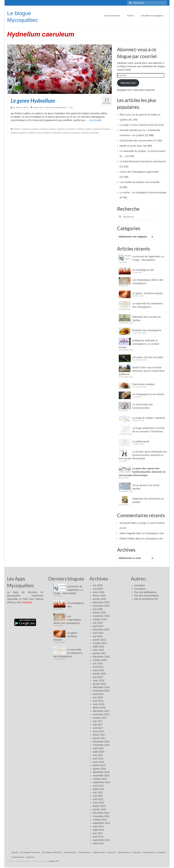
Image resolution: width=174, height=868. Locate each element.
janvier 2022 (99, 640)
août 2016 (98, 748)
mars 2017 (99, 731)
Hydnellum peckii (35, 133)
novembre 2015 (101, 775)
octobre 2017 (100, 718)
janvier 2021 (99, 653)
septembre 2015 (102, 782)
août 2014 (98, 826)
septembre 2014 (102, 823)
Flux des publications (145, 592)
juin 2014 (98, 833)
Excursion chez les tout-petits (148, 357)
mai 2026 (98, 589)
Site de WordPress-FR (146, 599)
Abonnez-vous (128, 83)
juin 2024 (98, 623)
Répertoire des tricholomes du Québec (148, 500)
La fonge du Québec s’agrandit (149, 418)
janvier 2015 (99, 809)
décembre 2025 (101, 602)
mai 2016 (98, 755)
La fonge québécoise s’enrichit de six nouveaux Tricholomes (148, 430)
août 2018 (98, 694)
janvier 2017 (99, 738)
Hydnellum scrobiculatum (52, 133)
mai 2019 (98, 677)
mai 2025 (98, 609)
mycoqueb (125, 523)
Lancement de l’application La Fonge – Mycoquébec (148, 258)
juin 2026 (98, 585)
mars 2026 (99, 592)
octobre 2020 (100, 660)
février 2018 (99, 708)
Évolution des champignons (147, 330)
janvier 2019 (99, 684)
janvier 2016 (99, 769)
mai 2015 (98, 796)
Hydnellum (17, 129)
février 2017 (99, 735)
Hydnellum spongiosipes (72, 133)
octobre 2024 (100, 619)
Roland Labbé (22, 107)
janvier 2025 (99, 613)
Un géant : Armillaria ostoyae (148, 293)
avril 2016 (98, 759)
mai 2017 (98, 725)
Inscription (140, 585)
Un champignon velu (143, 270)
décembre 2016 (101, 742)
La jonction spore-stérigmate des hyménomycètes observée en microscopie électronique (143, 455)
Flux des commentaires (147, 596)
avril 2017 (98, 728)
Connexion (140, 589)
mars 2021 (99, 650)
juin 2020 (98, 663)
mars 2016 (99, 762)
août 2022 (98, 633)
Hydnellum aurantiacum (31, 129)
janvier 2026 (99, 599)
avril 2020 (98, 667)
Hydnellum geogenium (19, 133)
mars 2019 (99, 680)
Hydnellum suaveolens (90, 133)
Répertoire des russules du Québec (147, 319)
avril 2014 (98, 837)
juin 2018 (98, 697)
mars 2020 (99, 670)
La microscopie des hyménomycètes (143, 406)
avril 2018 (98, 701)
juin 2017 (98, 721)
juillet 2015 (99, 789)
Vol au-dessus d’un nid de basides (146, 487)
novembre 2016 (101, 745)
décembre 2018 (101, 687)
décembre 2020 (101, 657)
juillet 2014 (99, 830)
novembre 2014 (101, 816)
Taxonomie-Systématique (56, 107)
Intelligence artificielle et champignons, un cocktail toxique (139, 344)
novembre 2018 (101, 691)
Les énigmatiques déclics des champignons (148, 282)
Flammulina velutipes (144, 384)
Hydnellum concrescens (67, 129)
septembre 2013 (102, 840)
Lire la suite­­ (95, 120)
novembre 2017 (101, 714)
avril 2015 (98, 799)
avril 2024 (98, 626)
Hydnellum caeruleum (49, 129)
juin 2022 (98, 636)
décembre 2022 (101, 630)
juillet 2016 (99, 752)
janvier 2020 (99, 674)
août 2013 (98, 843)
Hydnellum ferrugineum (102, 129)
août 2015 (98, 786)
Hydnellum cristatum (84, 129)
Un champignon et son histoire (148, 394)
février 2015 (99, 806)
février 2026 (99, 596)
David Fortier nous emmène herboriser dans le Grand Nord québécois (142, 371)
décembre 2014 (101, 813)
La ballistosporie (141, 441)
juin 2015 (98, 792)
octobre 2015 (100, 779)
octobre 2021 (100, 643)
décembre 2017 (101, 711)
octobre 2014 (100, 820)
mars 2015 (99, 803)
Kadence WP (54, 861)
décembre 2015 (101, 772)
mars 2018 (99, 704)
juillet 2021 (99, 647)
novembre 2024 (101, 616)
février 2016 (99, 765)
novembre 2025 (101, 606)
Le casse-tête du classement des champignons (147, 305)
